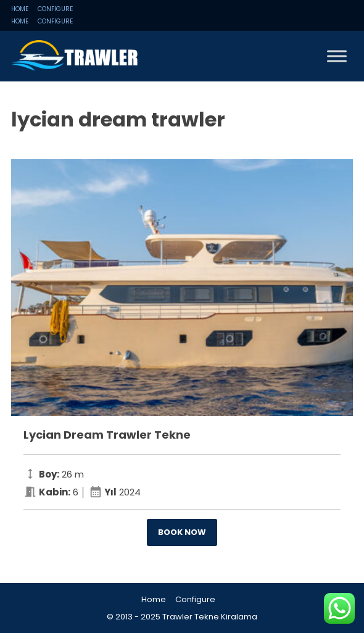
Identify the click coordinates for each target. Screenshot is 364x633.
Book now (182, 532)
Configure (55, 9)
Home (20, 9)
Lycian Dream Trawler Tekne (107, 435)
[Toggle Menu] (337, 56)
